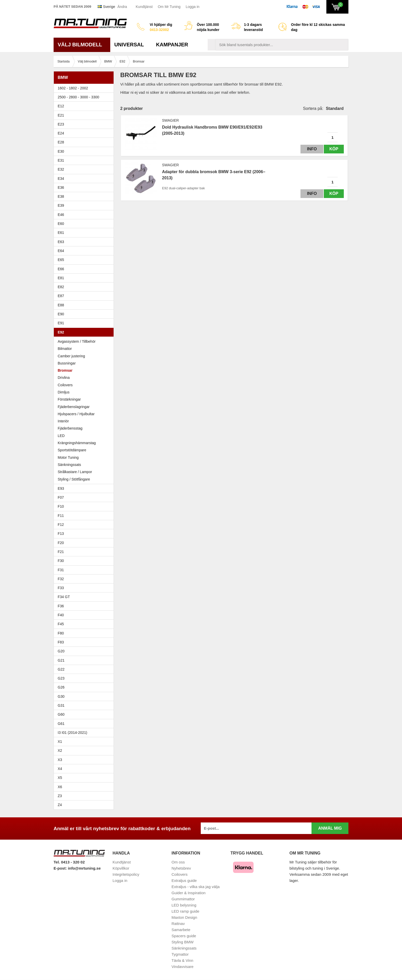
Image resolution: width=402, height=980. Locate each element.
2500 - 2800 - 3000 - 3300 (85, 97)
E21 (85, 115)
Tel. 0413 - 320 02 (69, 862)
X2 (60, 750)
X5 (85, 778)
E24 (85, 133)
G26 (61, 687)
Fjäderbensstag (70, 428)
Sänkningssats (69, 465)
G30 (61, 696)
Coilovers (65, 385)
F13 (85, 534)
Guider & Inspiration (189, 893)
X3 (85, 760)
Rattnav (178, 924)
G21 (61, 660)
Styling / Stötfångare (74, 479)
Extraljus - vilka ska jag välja (196, 887)
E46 (85, 215)
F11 (85, 516)
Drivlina (64, 378)
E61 (85, 233)
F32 (61, 579)
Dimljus (64, 392)
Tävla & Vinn (182, 960)
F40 (61, 615)
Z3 (85, 796)
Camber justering (71, 356)
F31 (85, 570)
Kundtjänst (144, 7)
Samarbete (181, 930)
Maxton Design (184, 917)
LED (61, 436)
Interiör (63, 421)
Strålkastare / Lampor (75, 472)
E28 (85, 142)
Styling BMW (183, 942)
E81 (85, 278)
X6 (60, 787)
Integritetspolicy (126, 874)
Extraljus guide (184, 880)
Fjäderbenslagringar (74, 407)
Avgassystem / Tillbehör (77, 341)
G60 (61, 714)
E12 (85, 106)
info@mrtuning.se (84, 868)
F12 (85, 525)
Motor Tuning (68, 457)
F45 (61, 624)
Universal (131, 45)
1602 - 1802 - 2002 (85, 88)
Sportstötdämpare (72, 450)
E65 (85, 260)
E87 (85, 296)
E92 (85, 332)
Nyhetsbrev (181, 868)
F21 (61, 552)
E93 (85, 488)
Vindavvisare (183, 967)
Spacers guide (184, 936)
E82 (85, 287)
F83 (61, 642)
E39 (85, 205)
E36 (85, 187)
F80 (61, 633)
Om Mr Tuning (169, 7)
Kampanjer (172, 45)
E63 (85, 242)
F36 (61, 606)
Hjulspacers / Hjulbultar (76, 414)
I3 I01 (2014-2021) (72, 733)
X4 (85, 769)
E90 (85, 314)
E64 (85, 251)
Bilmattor (65, 349)
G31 (61, 705)
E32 (61, 169)
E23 (85, 124)
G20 (61, 651)
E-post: (61, 868)
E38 (85, 196)
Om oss (178, 862)
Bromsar (65, 370)
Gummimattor (183, 899)
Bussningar (85, 363)
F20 (85, 543)
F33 (61, 588)
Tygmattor (180, 954)
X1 (85, 742)
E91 (85, 323)
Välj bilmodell (82, 45)
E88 (85, 305)
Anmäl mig (330, 828)
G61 (61, 724)
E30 (85, 151)
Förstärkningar (69, 399)
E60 (85, 224)
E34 (85, 179)
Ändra (122, 7)
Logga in (193, 7)
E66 (85, 269)
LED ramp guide (185, 911)
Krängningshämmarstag (77, 443)
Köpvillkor (121, 868)
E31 (61, 160)
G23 (61, 678)
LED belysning (184, 905)
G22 (61, 669)
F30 (85, 561)
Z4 (85, 805)
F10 (85, 506)
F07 (85, 497)
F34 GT (85, 597)
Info (309, 149)
